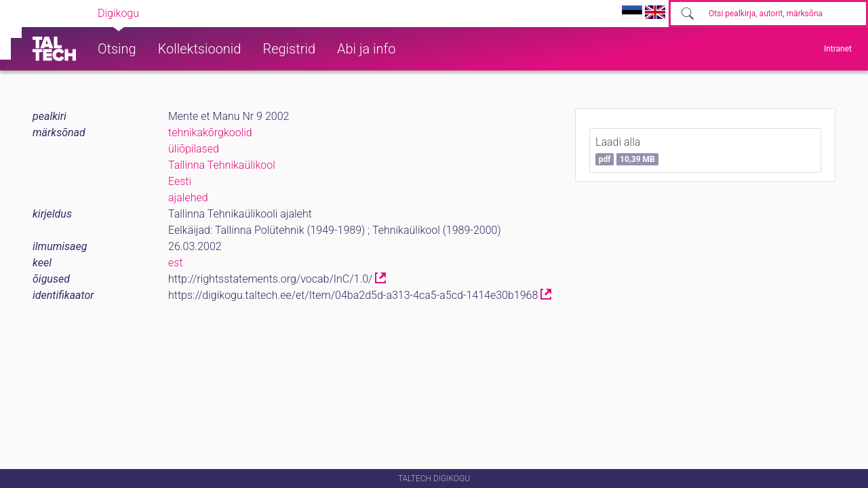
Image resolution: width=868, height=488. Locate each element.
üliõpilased (194, 149)
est (176, 263)
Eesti (180, 181)
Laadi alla (627, 150)
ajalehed (188, 198)
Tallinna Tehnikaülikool (222, 165)
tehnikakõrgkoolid (210, 133)
